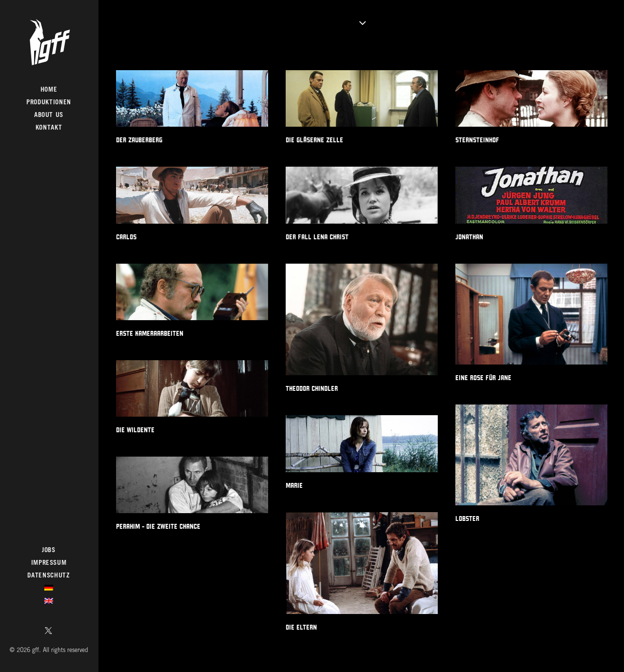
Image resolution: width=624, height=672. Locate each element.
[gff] (49, 42)
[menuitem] (49, 632)
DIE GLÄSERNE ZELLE (314, 140)
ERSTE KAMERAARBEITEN (150, 333)
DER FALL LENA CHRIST (317, 237)
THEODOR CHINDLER (312, 388)
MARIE (294, 485)
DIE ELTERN (301, 627)
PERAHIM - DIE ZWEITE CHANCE (158, 526)
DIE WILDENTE (135, 430)
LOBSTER (467, 518)
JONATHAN (469, 237)
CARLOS (126, 237)
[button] (49, 632)
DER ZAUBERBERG (139, 140)
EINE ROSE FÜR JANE (483, 378)
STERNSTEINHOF (477, 140)
